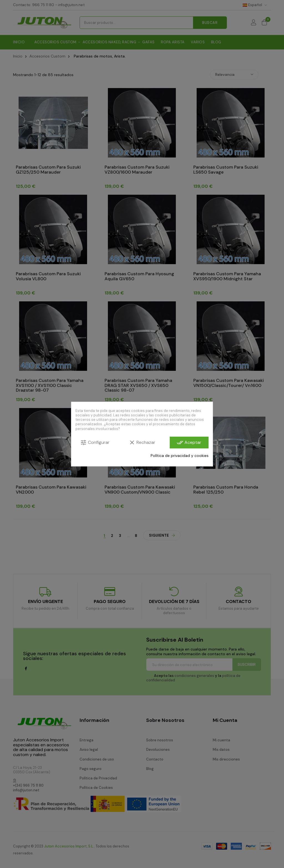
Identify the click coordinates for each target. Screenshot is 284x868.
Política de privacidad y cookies (180, 456)
